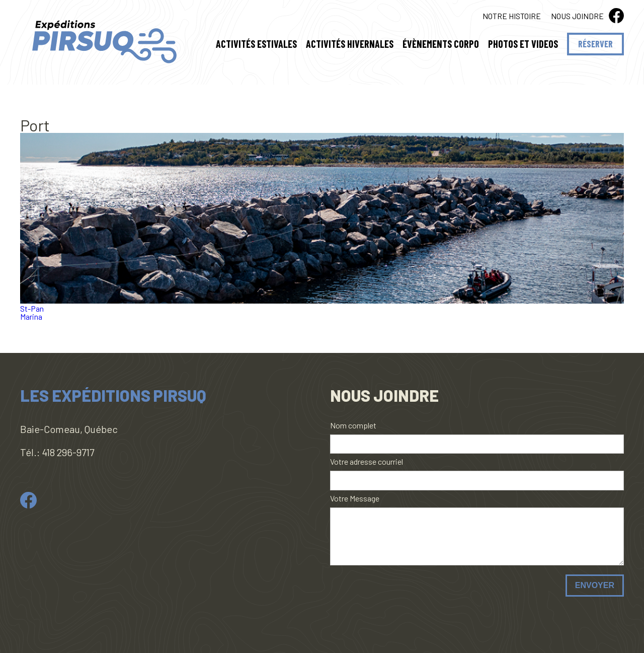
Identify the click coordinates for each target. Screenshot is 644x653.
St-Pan (32, 308)
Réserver (595, 44)
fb (616, 16)
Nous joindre (577, 16)
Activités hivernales (350, 45)
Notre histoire (512, 16)
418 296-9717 (68, 452)
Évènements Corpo (441, 45)
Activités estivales (256, 45)
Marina (31, 316)
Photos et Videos (523, 45)
